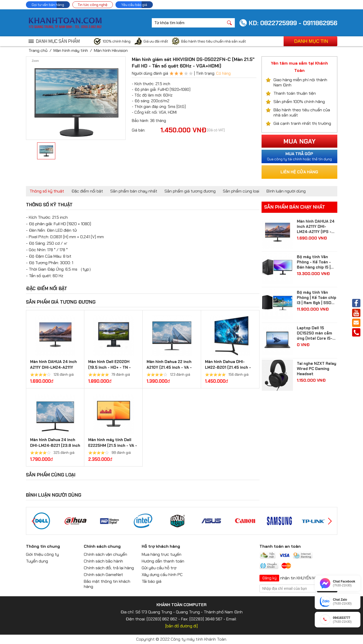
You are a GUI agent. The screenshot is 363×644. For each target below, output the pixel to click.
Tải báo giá (152, 581)
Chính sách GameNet (103, 575)
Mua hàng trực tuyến (162, 554)
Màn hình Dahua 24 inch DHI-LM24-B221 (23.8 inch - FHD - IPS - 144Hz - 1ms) (55, 446)
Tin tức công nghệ (93, 5)
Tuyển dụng (37, 561)
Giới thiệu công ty (42, 554)
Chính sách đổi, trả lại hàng (109, 568)
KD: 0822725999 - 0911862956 (293, 23)
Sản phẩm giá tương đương (190, 191)
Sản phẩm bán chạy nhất (134, 191)
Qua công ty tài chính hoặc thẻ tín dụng (299, 156)
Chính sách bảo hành (103, 561)
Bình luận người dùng (286, 191)
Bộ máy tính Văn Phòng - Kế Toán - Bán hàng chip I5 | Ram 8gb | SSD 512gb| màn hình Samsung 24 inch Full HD (314, 262)
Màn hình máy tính (71, 50)
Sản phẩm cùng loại (241, 191)
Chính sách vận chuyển (105, 554)
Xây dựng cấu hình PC (162, 575)
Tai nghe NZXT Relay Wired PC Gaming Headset (317, 369)
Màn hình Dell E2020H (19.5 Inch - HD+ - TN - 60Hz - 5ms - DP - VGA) (111, 367)
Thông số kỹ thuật (47, 191)
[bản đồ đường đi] (181, 626)
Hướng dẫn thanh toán (163, 561)
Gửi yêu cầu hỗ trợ (159, 568)
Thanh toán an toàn (280, 546)
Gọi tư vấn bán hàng (48, 5)
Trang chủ (38, 50)
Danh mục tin (311, 41)
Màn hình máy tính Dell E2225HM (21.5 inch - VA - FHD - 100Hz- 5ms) (113, 446)
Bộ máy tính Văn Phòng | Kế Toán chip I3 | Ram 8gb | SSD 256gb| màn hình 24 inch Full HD (317, 298)
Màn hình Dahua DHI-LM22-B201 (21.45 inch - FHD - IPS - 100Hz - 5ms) (229, 367)
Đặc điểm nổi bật (87, 191)
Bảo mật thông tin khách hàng (107, 584)
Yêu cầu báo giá (134, 5)
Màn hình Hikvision (111, 50)
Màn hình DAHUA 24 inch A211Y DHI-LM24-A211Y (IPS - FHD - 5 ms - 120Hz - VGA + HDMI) (317, 227)
